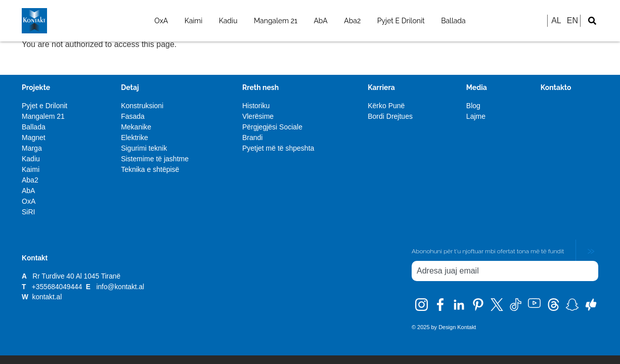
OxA (161, 21)
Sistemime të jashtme (155, 159)
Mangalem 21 (276, 21)
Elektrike (135, 138)
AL (556, 20)
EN (572, 20)
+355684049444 (58, 287)
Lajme (476, 116)
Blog (473, 106)
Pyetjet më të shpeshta (278, 148)
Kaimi (194, 21)
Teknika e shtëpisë (150, 169)
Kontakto (556, 87)
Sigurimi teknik (144, 148)
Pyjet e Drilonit (45, 106)
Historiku (256, 106)
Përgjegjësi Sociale (272, 127)
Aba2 (352, 21)
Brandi (252, 138)
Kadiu (228, 21)
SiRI (28, 212)
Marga (32, 148)
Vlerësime (258, 116)
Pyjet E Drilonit (401, 21)
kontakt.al (47, 297)
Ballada (453, 21)
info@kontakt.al (120, 287)
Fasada (133, 116)
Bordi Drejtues (390, 116)
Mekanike (136, 127)
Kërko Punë (386, 106)
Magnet (34, 138)
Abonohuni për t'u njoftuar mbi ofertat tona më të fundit (488, 251)
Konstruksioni (142, 106)
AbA (320, 21)
